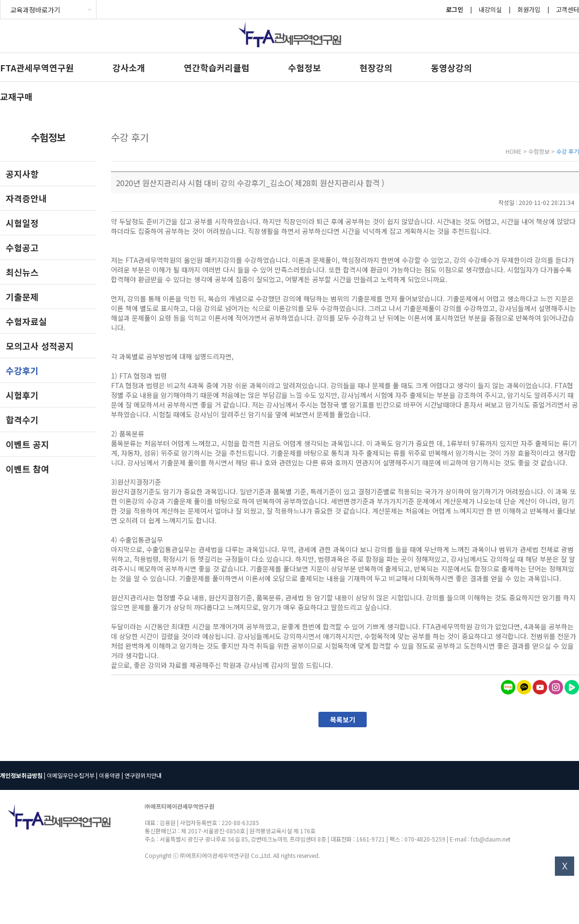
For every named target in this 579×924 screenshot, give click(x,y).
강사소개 (129, 68)
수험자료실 (26, 321)
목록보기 (343, 720)
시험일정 (22, 223)
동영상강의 (451, 68)
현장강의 (376, 68)
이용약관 (110, 775)
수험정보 (304, 68)
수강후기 (22, 370)
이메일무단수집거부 (71, 775)
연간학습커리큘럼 (217, 68)
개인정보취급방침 (21, 775)
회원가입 (529, 9)
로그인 (455, 9)
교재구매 (16, 96)
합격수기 (22, 420)
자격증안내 (26, 198)
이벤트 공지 (28, 444)
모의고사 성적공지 (40, 346)
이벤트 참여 (28, 469)
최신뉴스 (22, 272)
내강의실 (490, 9)
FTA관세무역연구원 (37, 68)
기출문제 (22, 297)
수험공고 (22, 247)
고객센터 (567, 9)
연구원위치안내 (143, 775)
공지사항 (22, 174)
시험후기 (22, 395)
